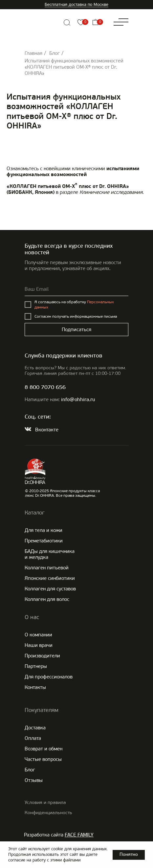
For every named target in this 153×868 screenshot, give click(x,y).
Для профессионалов (49, 677)
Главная (33, 53)
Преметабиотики (44, 541)
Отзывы (34, 780)
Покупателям (42, 710)
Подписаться (76, 330)
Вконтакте (47, 430)
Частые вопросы (43, 759)
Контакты (35, 687)
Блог (55, 53)
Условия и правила (45, 802)
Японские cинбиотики (50, 578)
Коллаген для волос (47, 599)
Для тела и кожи (44, 530)
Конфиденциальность (48, 813)
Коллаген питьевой (47, 568)
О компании (38, 635)
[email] (76, 289)
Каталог (35, 513)
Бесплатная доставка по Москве (76, 4)
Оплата (33, 738)
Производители (42, 656)
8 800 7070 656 (45, 388)
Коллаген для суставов (50, 589)
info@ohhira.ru (78, 400)
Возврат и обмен (44, 749)
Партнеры (36, 666)
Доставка (35, 728)
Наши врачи (39, 645)
